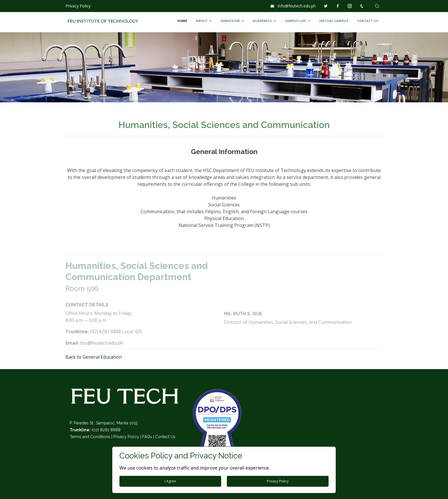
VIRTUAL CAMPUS (334, 21)
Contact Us (165, 437)
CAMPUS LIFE (295, 21)
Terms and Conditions (90, 437)
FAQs (147, 437)
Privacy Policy (78, 6)
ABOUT (202, 21)
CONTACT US (368, 21)
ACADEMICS (262, 21)
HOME (182, 21)
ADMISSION (230, 21)
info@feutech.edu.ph (297, 6)
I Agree (170, 481)
